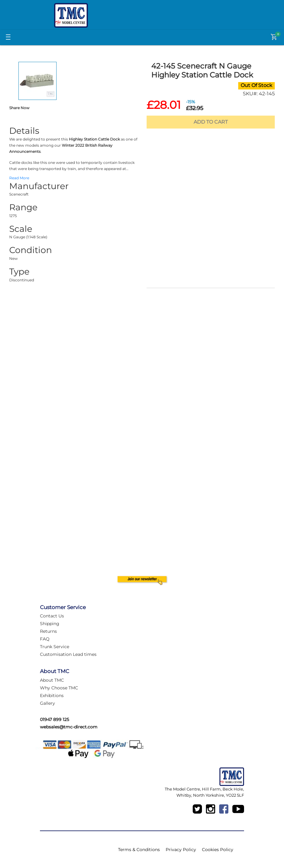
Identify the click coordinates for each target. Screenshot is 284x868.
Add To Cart (211, 122)
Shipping (50, 624)
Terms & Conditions (139, 850)
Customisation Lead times (68, 654)
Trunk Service (55, 647)
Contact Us (52, 616)
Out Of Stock (256, 85)
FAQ (45, 639)
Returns (48, 631)
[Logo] (71, 15)
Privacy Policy (181, 850)
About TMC (52, 680)
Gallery (47, 703)
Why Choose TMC (59, 688)
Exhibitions (52, 696)
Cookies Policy (218, 850)
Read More (19, 178)
